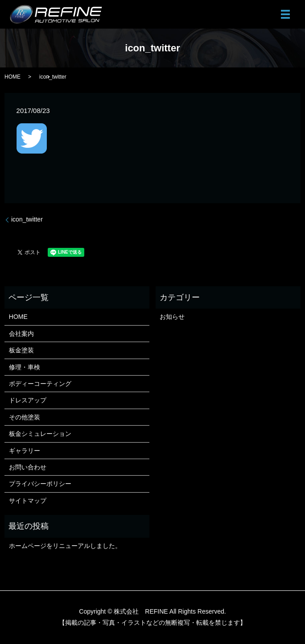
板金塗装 (21, 350)
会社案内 (21, 334)
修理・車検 (25, 367)
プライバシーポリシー (40, 484)
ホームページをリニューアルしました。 (65, 546)
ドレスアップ (28, 400)
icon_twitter (27, 219)
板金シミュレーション (40, 434)
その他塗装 (25, 417)
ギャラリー (25, 451)
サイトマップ (28, 501)
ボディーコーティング (40, 384)
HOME (12, 77)
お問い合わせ (28, 467)
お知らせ (172, 317)
